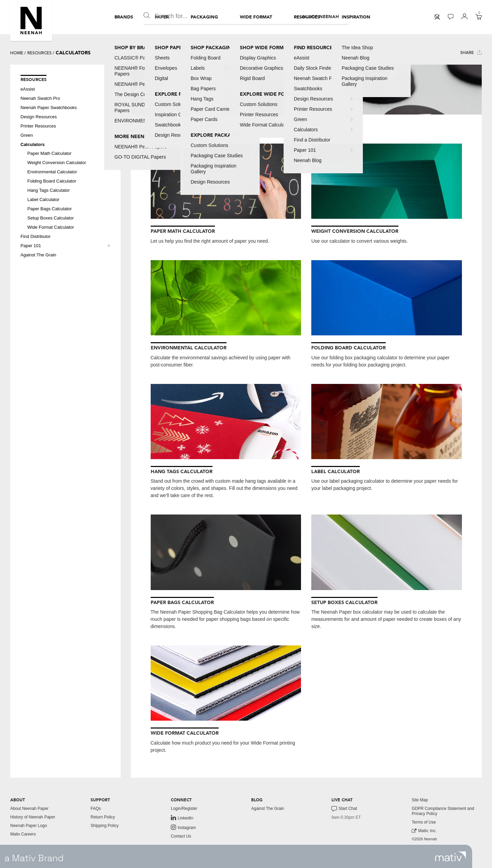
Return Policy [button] (103, 817)
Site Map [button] (420, 800)
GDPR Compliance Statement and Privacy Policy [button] (443, 811)
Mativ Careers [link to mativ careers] (23, 834)
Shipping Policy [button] (105, 826)
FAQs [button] (96, 809)
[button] (31, 21)
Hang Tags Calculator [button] (49, 190)
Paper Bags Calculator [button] (50, 209)
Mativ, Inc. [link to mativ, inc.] (424, 831)
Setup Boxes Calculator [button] (51, 218)
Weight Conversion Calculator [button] (57, 163)
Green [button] (27, 135)
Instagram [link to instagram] (183, 827)
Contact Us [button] (181, 836)
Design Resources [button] (39, 117)
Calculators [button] (33, 144)
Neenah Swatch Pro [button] (40, 98)
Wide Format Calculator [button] (51, 227)
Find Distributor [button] (36, 236)
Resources (39, 53)
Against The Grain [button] (38, 255)
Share (471, 52)
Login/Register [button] (184, 809)
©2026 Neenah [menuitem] (424, 839)
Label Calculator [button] (43, 199)
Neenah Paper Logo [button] (29, 826)
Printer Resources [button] (38, 126)
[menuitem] (124, 17)
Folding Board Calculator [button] (52, 181)
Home (17, 53)
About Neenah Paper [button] (29, 809)
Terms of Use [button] (424, 822)
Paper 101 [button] (31, 246)
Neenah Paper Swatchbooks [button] (49, 108)
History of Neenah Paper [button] (33, 817)
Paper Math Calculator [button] (49, 153)
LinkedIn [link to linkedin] (182, 818)
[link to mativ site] (450, 856)
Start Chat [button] (344, 809)
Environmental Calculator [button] (52, 172)
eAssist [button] (28, 89)
